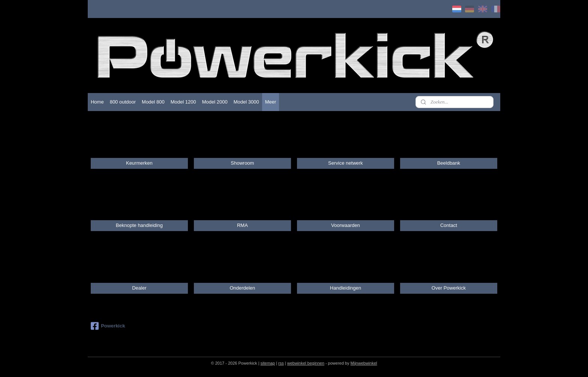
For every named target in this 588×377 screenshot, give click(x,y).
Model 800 (153, 102)
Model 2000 (215, 102)
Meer (271, 102)
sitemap (268, 363)
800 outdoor (123, 102)
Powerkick (108, 326)
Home (97, 102)
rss (281, 363)
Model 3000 (246, 102)
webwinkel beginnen (306, 363)
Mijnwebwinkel (364, 363)
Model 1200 (183, 102)
